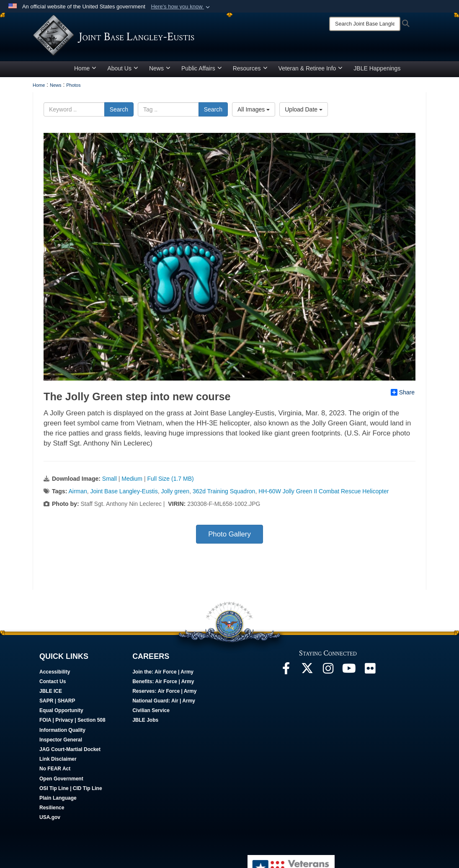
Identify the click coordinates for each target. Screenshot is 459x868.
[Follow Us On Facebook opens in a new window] (286, 671)
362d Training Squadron (224, 491)
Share (403, 392)
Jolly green (175, 491)
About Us (123, 68)
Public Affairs (202, 68)
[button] (181, 7)
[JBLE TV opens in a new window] (349, 671)
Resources (250, 68)
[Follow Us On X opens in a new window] (307, 671)
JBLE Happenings (377, 68)
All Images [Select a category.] (254, 109)
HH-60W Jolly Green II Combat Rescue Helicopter (324, 491)
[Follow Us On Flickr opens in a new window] (370, 671)
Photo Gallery (229, 534)
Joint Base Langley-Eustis (124, 491)
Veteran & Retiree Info (311, 68)
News (160, 68)
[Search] (365, 24)
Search (119, 109)
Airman (77, 491)
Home (85, 68)
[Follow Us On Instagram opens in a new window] (328, 671)
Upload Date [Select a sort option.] (304, 109)
